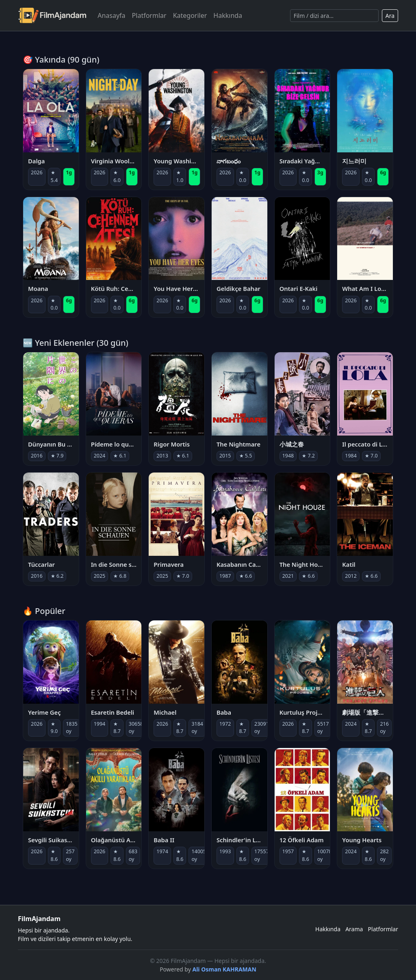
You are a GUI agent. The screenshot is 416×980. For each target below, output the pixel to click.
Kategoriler (190, 15)
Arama (354, 929)
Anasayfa (111, 15)
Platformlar (149, 15)
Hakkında (228, 15)
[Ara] (334, 16)
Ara (390, 16)
